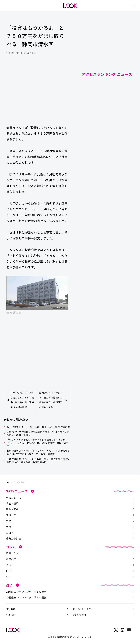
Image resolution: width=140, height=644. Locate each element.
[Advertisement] (37, 93)
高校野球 (11, 559)
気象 (9, 521)
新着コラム (12, 553)
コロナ (10, 533)
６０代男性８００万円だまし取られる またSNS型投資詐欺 (38, 427)
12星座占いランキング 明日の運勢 (26, 597)
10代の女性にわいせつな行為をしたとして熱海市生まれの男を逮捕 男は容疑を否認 (23, 400)
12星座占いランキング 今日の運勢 (26, 592)
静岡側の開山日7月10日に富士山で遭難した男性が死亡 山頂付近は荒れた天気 (51, 400)
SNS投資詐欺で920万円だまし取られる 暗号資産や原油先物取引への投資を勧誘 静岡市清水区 (38, 460)
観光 (9, 571)
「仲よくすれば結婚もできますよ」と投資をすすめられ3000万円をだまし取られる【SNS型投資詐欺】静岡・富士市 (38, 443)
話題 (9, 527)
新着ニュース (14, 498)
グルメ (10, 565)
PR (8, 576)
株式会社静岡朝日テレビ (61, 637)
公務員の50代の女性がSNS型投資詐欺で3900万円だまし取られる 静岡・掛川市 (38, 433)
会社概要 (11, 609)
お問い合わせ (79, 615)
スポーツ (11, 515)
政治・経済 (12, 503)
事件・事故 (12, 509)
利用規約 (11, 615)
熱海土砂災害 (14, 538)
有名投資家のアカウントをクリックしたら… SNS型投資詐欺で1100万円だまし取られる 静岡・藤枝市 (38, 452)
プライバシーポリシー (84, 609)
